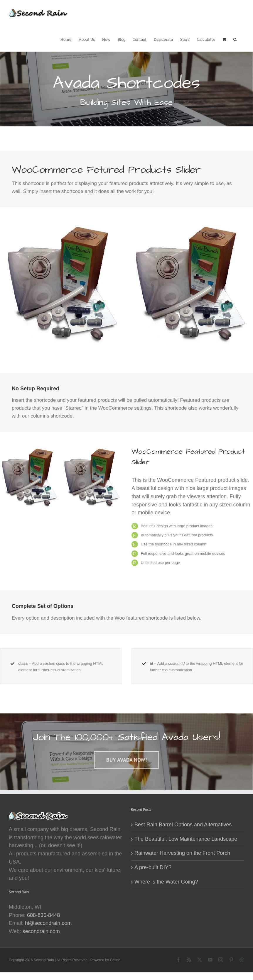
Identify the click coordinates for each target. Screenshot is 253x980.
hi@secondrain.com (48, 923)
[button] (235, 39)
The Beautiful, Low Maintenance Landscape (186, 839)
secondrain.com (41, 931)
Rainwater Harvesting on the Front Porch (182, 853)
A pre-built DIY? (153, 867)
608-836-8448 (43, 915)
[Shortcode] (126, 63)
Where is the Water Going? (166, 882)
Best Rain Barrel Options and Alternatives (183, 825)
